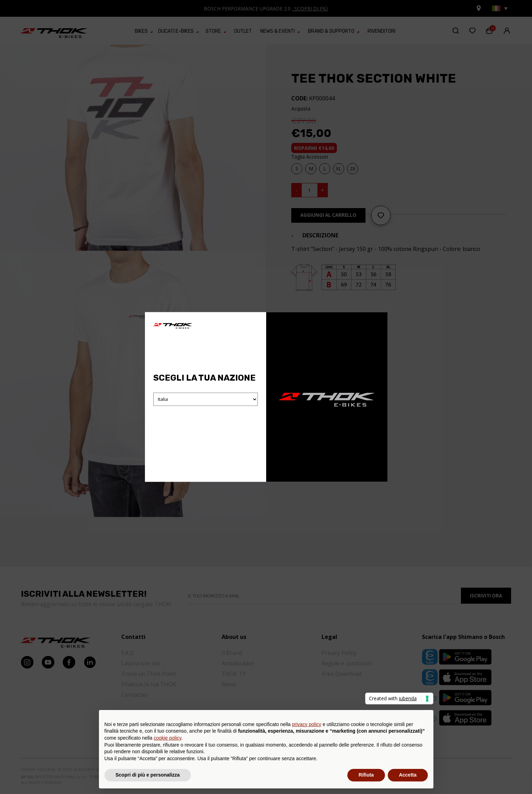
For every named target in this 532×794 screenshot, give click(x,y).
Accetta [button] (408, 775)
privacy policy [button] (307, 724)
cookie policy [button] (167, 738)
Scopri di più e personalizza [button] (148, 775)
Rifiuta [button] (366, 775)
